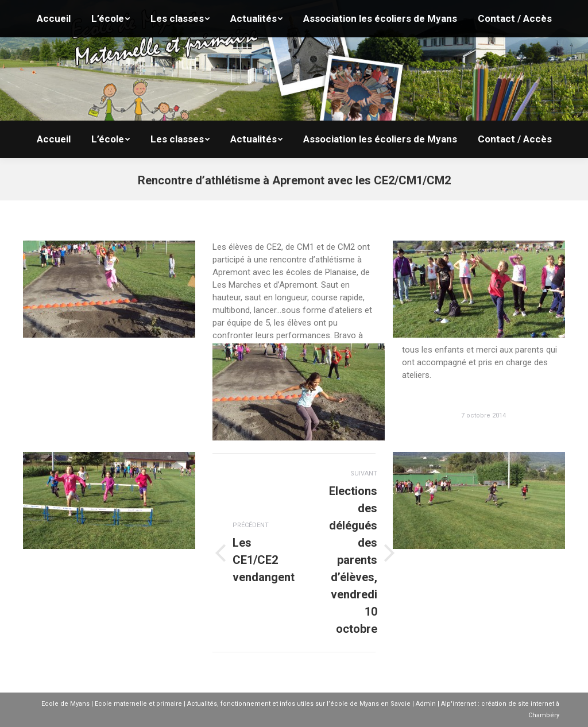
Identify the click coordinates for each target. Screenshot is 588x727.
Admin (426, 704)
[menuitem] (54, 139)
